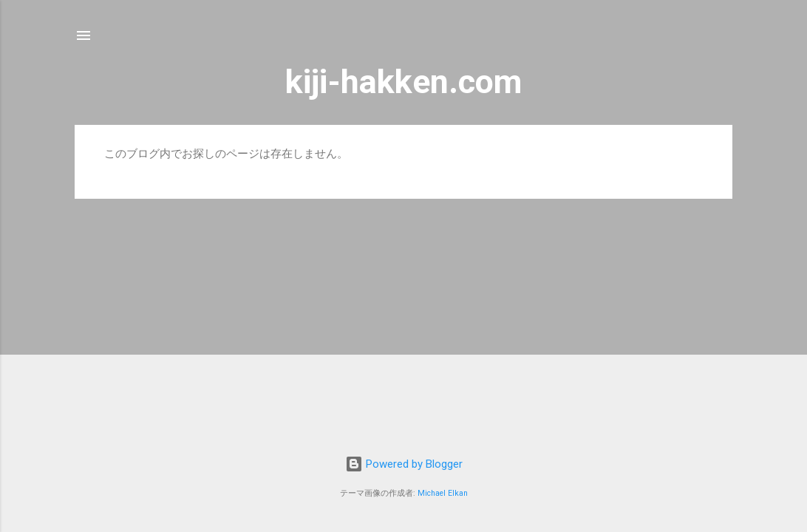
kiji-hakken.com (403, 82)
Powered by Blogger (404, 464)
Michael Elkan (443, 493)
